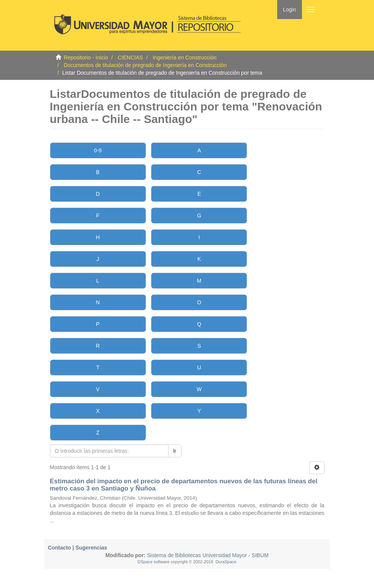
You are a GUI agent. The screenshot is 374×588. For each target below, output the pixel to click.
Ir (175, 451)
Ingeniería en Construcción (184, 58)
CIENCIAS (130, 58)
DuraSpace (226, 562)
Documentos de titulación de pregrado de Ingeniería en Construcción (145, 65)
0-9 (98, 150)
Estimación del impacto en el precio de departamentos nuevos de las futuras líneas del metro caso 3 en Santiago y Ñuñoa (184, 485)
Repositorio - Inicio (86, 58)
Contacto (60, 548)
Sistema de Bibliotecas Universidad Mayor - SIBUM (207, 555)
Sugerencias (91, 548)
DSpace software (154, 562)
